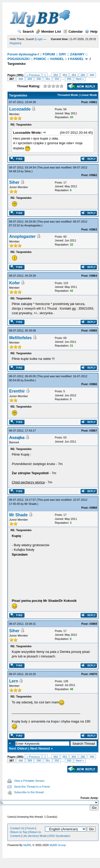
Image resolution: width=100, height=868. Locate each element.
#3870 (93, 674)
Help (91, 32)
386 (92, 75)
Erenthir (29, 380)
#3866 (93, 384)
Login (39, 39)
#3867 (93, 431)
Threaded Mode (68, 95)
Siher (28, 171)
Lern (14, 681)
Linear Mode (89, 95)
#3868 (93, 508)
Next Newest (40, 748)
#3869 (93, 624)
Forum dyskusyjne (22, 54)
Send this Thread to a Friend (32, 787)
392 (57, 79)
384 (74, 75)
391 (48, 79)
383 (65, 75)
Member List (49, 32)
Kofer (15, 283)
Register (15, 43)
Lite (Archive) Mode (35, 836)
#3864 (93, 276)
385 (83, 75)
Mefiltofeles (20, 338)
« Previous (33, 75)
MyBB (27, 845)
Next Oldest (18, 748)
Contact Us (17, 828)
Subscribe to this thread (29, 792)
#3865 (93, 331)
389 (30, 79)
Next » (80, 79)
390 (39, 79)
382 (55, 75)
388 (20, 79)
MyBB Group (58, 845)
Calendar (73, 32)
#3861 (93, 102)
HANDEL (77, 59)
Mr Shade (31, 504)
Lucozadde (20, 109)
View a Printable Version (29, 781)
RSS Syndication (60, 836)
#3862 (93, 175)
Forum (30, 828)
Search (26, 32)
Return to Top (19, 832)
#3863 (93, 229)
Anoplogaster (32, 225)
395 (69, 79)
